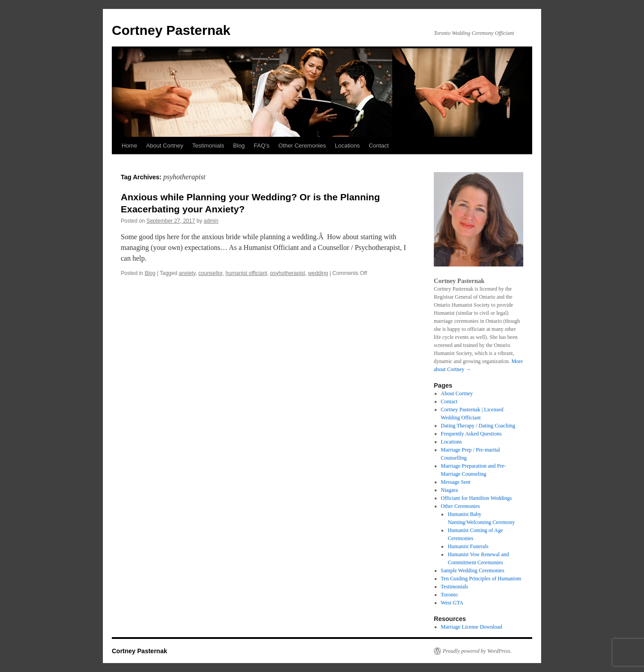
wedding (318, 273)
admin (211, 221)
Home (129, 146)
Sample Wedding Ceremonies (473, 571)
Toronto (449, 595)
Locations (347, 146)
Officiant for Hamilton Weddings (477, 498)
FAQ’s (261, 146)
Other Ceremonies (302, 146)
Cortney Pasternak (171, 30)
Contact (379, 146)
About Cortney (165, 146)
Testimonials (208, 146)
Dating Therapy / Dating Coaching (478, 426)
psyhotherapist (288, 273)
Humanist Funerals (468, 546)
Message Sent (456, 482)
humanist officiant (246, 273)
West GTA (452, 603)
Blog (239, 146)
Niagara (449, 490)
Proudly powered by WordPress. (477, 651)
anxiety (187, 273)
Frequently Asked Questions (471, 434)
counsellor (211, 273)
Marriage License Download (472, 627)
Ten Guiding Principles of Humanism (481, 579)
